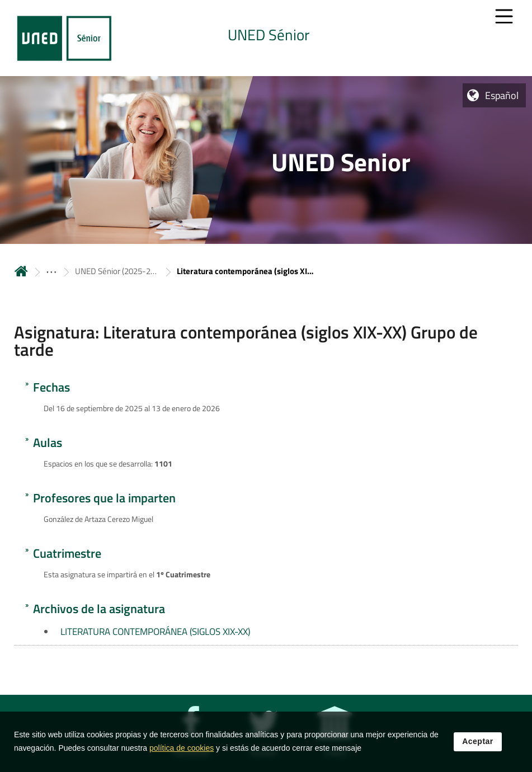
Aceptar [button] (478, 742)
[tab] (266, 38)
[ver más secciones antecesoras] (51, 271)
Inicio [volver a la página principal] (21, 271)
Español (502, 95)
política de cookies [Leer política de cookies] (182, 749)
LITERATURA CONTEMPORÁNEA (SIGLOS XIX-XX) (155, 632)
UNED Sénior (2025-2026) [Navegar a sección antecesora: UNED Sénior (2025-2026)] (117, 271)
